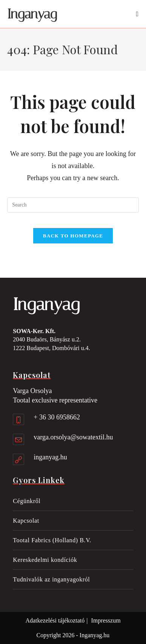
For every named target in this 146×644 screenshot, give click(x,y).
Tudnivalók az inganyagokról (51, 579)
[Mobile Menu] (137, 14)
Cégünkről (27, 501)
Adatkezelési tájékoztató (55, 620)
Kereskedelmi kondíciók (45, 560)
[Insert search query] (73, 205)
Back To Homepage (73, 236)
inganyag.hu (50, 457)
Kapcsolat (26, 521)
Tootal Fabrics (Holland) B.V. (52, 540)
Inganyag (32, 14)
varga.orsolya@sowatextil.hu (73, 437)
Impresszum (106, 620)
